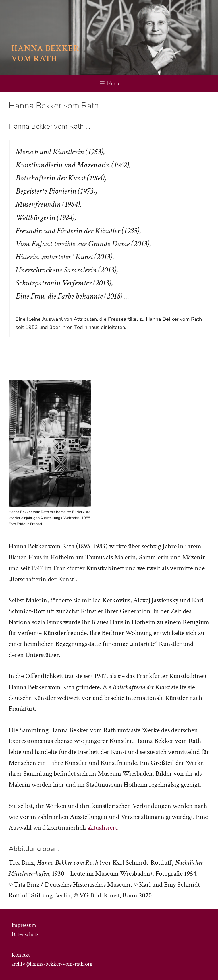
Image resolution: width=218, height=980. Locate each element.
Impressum (24, 925)
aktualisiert (102, 828)
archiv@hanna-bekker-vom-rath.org (52, 964)
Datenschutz (25, 934)
